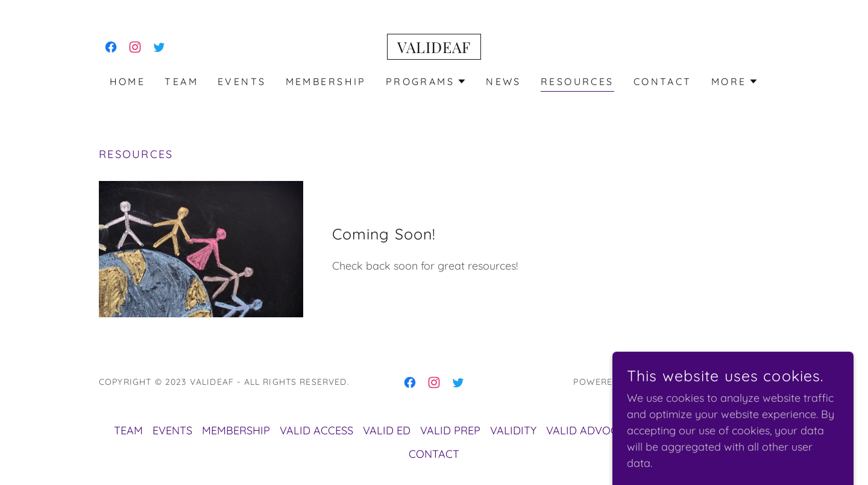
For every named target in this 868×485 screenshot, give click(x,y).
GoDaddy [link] (660, 382)
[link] (111, 47)
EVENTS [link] (242, 81)
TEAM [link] (181, 81)
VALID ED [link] (387, 430)
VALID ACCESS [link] (316, 430)
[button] (426, 81)
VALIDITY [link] (513, 430)
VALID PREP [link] (450, 430)
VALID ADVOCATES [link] (595, 430)
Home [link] (128, 81)
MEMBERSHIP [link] (326, 81)
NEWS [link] (504, 81)
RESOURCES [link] (577, 81)
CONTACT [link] (663, 81)
